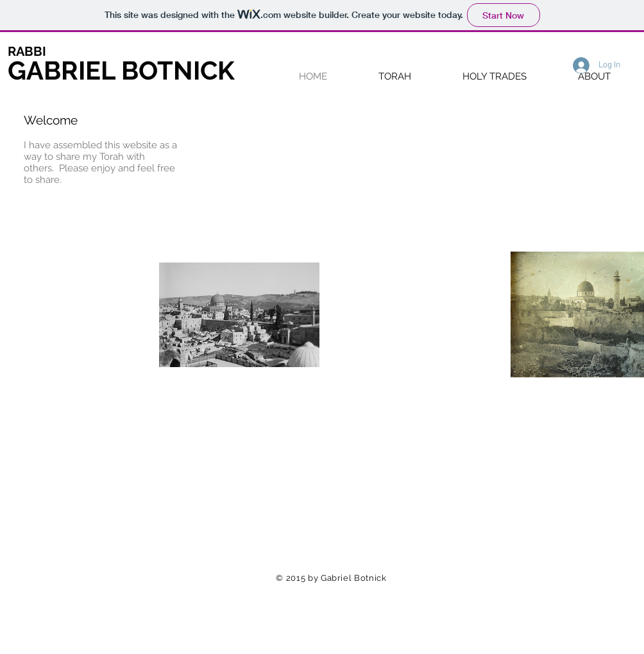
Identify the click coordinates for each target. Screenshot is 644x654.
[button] (395, 76)
